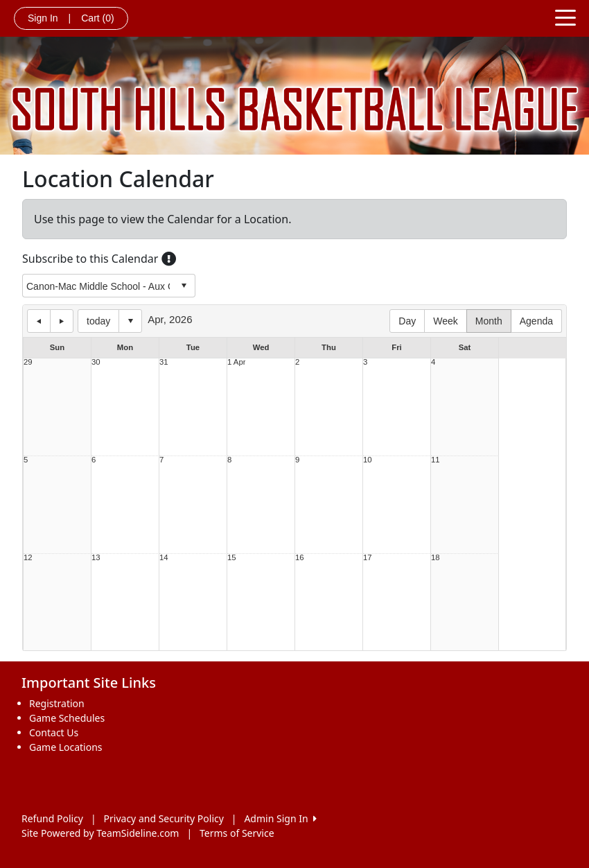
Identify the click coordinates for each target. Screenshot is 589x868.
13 (96, 558)
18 (436, 558)
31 (164, 362)
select (184, 286)
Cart (97, 18)
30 (96, 362)
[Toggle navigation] (565, 17)
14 (164, 558)
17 (368, 558)
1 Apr (236, 362)
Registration (57, 703)
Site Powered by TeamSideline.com (100, 833)
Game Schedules (67, 718)
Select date (130, 321)
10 (368, 460)
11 (436, 460)
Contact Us (54, 732)
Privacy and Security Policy (164, 818)
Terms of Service (237, 833)
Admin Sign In (280, 818)
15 (232, 558)
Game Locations (66, 747)
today (98, 321)
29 (28, 362)
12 (28, 558)
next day (62, 321)
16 (300, 558)
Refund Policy (52, 818)
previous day (39, 321)
